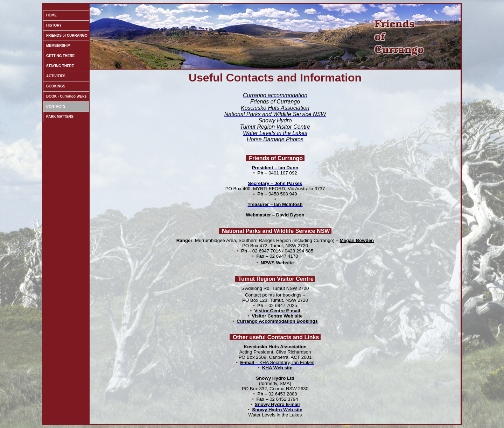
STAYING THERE (60, 66)
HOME (51, 15)
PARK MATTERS (60, 117)
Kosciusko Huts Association (275, 347)
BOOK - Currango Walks (66, 96)
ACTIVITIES (56, 76)
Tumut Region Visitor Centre (276, 279)
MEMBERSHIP (58, 46)
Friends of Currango (276, 158)
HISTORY (54, 25)
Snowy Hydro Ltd (275, 378)
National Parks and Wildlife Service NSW (276, 231)
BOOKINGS (56, 86)
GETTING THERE (60, 56)
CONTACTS (56, 106)
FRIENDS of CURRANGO (67, 35)
